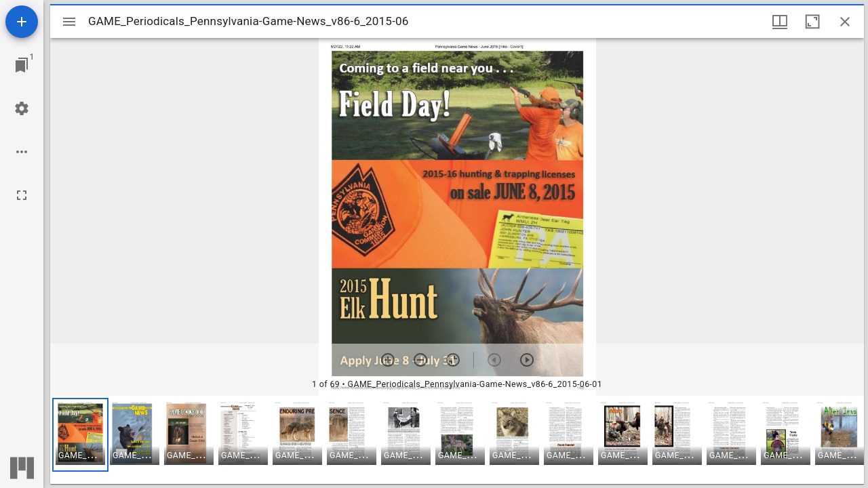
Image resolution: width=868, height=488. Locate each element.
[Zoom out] (420, 360)
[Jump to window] (22, 65)
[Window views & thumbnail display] (780, 22)
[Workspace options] (22, 152)
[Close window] (845, 22)
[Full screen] (22, 195)
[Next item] (527, 360)
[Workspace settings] (22, 108)
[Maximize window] (812, 22)
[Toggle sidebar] (69, 22)
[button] (80, 435)
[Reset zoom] (453, 360)
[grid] (457, 440)
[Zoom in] (388, 360)
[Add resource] (22, 22)
